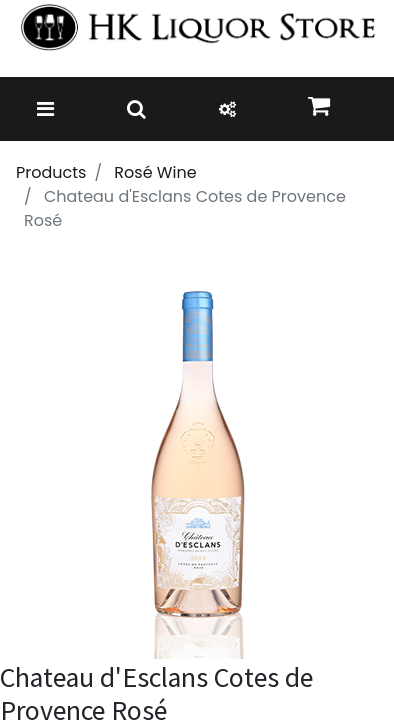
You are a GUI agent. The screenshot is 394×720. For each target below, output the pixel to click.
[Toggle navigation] (45, 109)
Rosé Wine (155, 172)
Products (51, 172)
